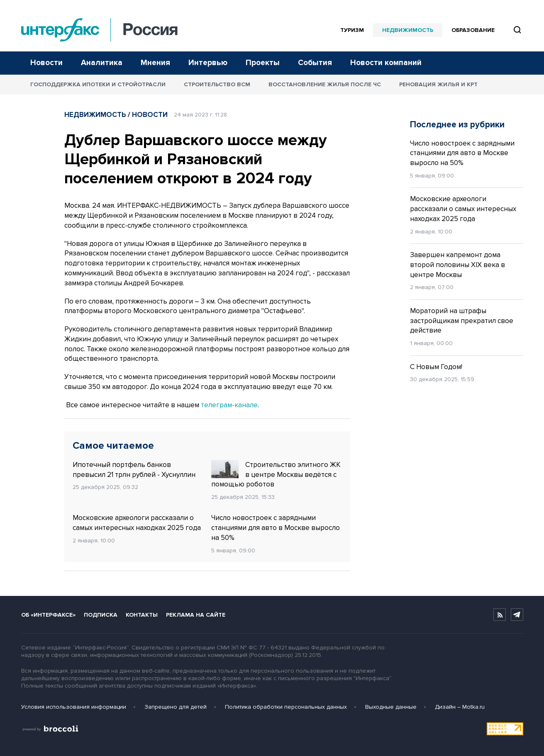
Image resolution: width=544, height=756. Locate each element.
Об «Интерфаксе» (48, 615)
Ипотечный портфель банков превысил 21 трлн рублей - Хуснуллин (134, 470)
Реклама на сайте (196, 615)
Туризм (352, 30)
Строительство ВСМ (217, 84)
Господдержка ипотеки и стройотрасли (98, 84)
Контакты (142, 615)
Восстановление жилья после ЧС (325, 84)
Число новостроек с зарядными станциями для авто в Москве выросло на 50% (276, 528)
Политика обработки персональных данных (286, 707)
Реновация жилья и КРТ (438, 84)
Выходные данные (391, 707)
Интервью (208, 63)
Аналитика (102, 63)
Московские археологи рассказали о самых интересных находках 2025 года (137, 523)
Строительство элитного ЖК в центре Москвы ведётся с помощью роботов (276, 474)
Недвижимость (408, 30)
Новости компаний (386, 63)
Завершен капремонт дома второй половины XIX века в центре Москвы (457, 265)
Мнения (155, 63)
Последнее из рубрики (457, 125)
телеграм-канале (229, 405)
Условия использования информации (74, 707)
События (315, 63)
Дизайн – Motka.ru (460, 707)
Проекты (263, 63)
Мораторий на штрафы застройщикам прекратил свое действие (462, 321)
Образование (473, 30)
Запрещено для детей (176, 707)
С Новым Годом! (436, 367)
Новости (46, 63)
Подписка (101, 615)
